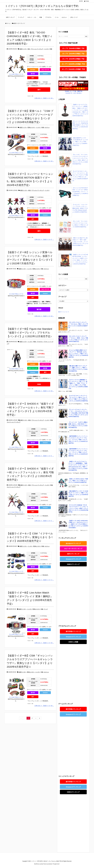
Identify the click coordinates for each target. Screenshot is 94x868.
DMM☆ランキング (73, 564)
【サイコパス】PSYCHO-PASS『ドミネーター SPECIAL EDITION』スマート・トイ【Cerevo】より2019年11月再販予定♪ (80, 192)
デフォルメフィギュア (38, 190)
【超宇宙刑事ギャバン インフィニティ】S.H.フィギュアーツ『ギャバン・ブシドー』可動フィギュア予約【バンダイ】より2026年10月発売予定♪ (78, 452)
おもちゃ (47, 127)
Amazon (45, 74)
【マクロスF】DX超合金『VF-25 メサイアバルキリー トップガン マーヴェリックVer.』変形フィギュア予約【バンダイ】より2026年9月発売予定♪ (78, 508)
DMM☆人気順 (73, 642)
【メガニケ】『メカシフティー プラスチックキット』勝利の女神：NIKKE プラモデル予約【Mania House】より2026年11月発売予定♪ (80, 208)
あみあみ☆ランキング (73, 543)
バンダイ (46, 49)
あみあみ (33, 70)
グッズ (46, 609)
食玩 (29, 49)
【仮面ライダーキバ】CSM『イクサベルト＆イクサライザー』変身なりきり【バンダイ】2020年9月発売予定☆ (30, 537)
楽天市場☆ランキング (73, 631)
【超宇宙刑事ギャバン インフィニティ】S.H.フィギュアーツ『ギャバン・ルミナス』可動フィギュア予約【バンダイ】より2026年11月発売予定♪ (78, 440)
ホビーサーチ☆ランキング (73, 549)
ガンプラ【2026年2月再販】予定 (73, 54)
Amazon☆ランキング (73, 559)
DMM (39, 384)
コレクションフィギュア (14, 422)
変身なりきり (31, 127)
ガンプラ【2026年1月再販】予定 (73, 59)
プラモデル (40, 342)
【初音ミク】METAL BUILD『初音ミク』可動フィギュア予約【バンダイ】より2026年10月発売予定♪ (78, 481)
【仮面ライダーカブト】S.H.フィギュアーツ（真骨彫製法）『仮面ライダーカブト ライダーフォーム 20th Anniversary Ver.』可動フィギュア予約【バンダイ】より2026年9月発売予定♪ (80, 110)
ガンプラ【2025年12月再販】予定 (73, 64)
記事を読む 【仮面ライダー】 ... (44, 239)
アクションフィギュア (37, 49)
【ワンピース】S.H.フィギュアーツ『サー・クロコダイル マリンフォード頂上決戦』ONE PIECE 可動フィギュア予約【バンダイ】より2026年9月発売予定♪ (78, 413)
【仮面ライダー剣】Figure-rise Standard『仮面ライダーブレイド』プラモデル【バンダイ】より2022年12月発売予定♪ (29, 333)
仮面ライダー (23, 49)
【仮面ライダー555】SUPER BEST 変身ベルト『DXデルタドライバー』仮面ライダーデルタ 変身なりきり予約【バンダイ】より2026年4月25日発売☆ (78, 524)
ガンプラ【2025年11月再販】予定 (73, 69)
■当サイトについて (64, 312)
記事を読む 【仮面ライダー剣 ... (44, 98)
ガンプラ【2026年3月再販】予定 (73, 48)
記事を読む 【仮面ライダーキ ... (44, 580)
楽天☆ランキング (73, 554)
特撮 (51, 49)
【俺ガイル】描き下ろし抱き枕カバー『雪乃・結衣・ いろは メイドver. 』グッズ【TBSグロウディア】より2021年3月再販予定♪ (80, 242)
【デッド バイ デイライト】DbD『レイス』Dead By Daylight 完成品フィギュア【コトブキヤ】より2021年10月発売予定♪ (80, 125)
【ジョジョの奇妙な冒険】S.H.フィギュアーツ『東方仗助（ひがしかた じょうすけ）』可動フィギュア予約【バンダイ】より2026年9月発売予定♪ (78, 354)
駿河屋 (33, 74)
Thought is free (56, 864)
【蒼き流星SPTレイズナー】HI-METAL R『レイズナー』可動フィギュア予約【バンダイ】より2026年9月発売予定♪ (80, 142)
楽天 (33, 78)
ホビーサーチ (45, 70)
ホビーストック (33, 368)
